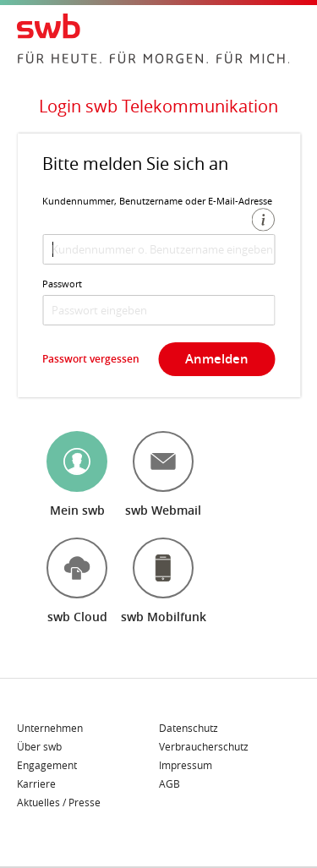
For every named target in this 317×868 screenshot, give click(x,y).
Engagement (47, 766)
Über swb (39, 747)
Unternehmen (50, 729)
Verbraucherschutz (204, 747)
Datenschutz (189, 729)
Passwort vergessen (91, 359)
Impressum (186, 766)
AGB (169, 783)
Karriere (36, 784)
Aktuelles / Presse (59, 802)
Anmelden (217, 359)
